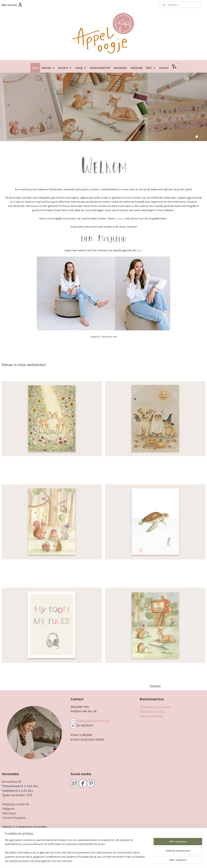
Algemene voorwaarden (155, 707)
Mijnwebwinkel (146, 861)
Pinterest (155, 686)
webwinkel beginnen (111, 861)
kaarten (48, 68)
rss (95, 861)
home (35, 68)
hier (139, 250)
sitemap (87, 861)
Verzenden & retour (153, 711)
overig (81, 68)
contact (164, 68)
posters (65, 68)
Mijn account (12, 5)
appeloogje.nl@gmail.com (93, 720)
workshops (120, 68)
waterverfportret (100, 68)
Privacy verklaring (151, 716)
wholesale (136, 68)
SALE (151, 68)
